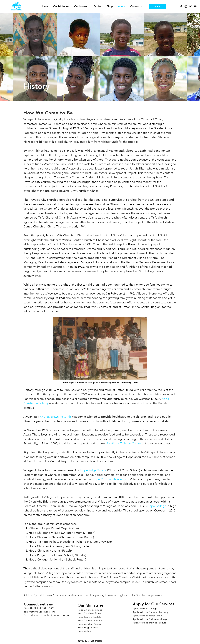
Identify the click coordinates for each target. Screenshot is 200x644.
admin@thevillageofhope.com (39, 612)
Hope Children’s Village (45, 533)
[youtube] (195, 6)
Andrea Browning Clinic (56, 417)
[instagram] (186, 6)
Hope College (157, 506)
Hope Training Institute (44, 542)
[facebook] (181, 6)
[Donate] (157, 6)
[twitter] (190, 6)
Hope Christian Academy (45, 546)
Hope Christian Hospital (45, 551)
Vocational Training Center (123, 443)
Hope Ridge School (93, 470)
